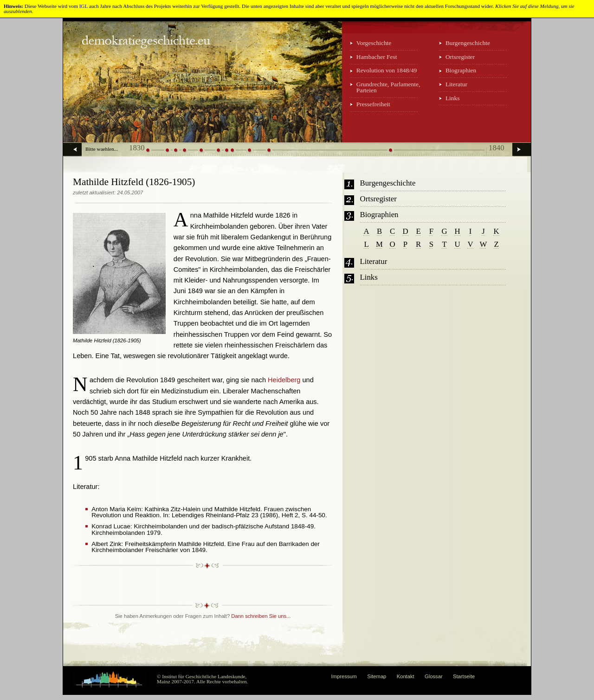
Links (453, 98)
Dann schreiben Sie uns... (261, 616)
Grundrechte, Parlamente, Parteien (388, 87)
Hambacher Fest (377, 57)
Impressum (344, 676)
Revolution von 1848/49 (387, 70)
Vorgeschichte (374, 43)
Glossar (434, 676)
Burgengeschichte (468, 43)
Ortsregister (460, 57)
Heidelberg (284, 380)
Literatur (456, 84)
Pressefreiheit (373, 104)
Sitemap (377, 676)
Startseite (464, 676)
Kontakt (406, 676)
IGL (84, 6)
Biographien (461, 70)
